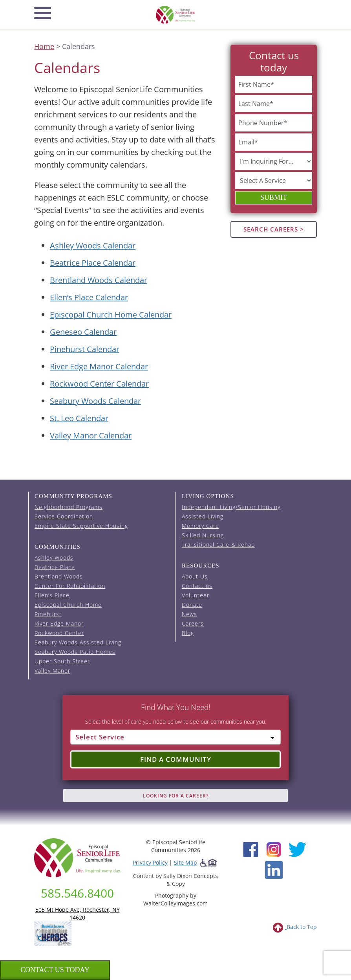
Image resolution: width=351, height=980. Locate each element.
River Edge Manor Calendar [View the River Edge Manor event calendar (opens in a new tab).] (99, 366)
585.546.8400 (77, 893)
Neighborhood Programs (69, 507)
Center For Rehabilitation (70, 586)
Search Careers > (274, 229)
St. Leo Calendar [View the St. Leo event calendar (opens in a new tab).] (79, 418)
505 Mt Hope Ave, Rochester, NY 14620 (78, 913)
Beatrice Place (55, 567)
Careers (193, 623)
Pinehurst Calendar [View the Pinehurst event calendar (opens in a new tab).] (85, 349)
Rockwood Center (59, 633)
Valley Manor (52, 671)
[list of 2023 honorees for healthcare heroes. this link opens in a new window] (53, 933)
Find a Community (176, 759)
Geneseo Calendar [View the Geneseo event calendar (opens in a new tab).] (83, 332)
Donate (192, 605)
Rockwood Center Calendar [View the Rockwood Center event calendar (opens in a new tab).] (99, 384)
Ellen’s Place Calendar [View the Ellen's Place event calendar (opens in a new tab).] (89, 297)
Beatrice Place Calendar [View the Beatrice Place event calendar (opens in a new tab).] (93, 263)
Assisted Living (203, 516)
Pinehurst (48, 614)
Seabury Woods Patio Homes (75, 652)
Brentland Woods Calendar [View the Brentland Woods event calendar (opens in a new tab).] (99, 280)
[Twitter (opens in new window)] (297, 849)
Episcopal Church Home (68, 605)
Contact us (197, 586)
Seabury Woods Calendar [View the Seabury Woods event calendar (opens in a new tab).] (95, 401)
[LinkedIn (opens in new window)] (274, 870)
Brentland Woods (59, 576)
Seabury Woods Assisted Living (78, 642)
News (189, 614)
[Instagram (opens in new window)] (274, 849)
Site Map (186, 862)
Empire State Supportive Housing (81, 526)
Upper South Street (62, 661)
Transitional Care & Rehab (218, 545)
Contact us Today (55, 970)
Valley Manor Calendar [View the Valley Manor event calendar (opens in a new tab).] (91, 435)
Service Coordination (64, 516)
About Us (195, 576)
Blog (188, 633)
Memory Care (200, 526)
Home (44, 46)
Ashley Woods (54, 558)
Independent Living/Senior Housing (231, 507)
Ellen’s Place (52, 595)
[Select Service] (175, 737)
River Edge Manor (59, 623)
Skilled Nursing (203, 535)
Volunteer (196, 595)
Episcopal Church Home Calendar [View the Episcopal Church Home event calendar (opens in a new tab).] (111, 315)
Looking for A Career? (176, 796)
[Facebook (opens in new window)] (251, 849)
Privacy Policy (150, 862)
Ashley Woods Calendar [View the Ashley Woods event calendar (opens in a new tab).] (93, 245)
